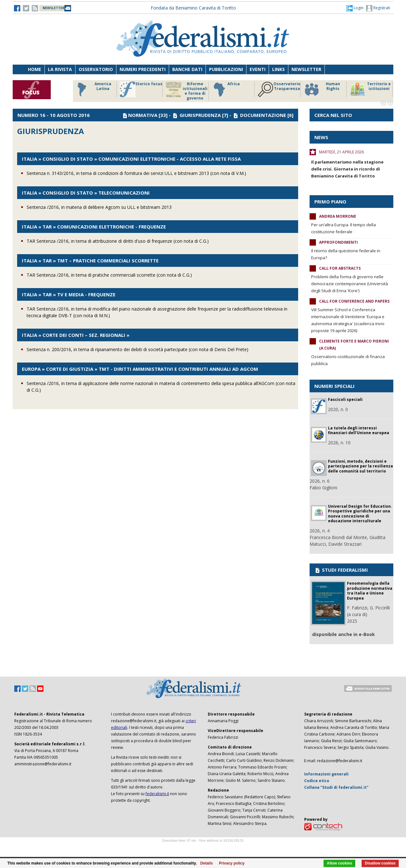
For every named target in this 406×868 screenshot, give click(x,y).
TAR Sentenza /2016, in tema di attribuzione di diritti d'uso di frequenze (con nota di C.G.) (118, 241)
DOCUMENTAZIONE (263, 115)
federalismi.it (157, 794)
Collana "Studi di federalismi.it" (336, 787)
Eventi (258, 69)
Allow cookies (339, 863)
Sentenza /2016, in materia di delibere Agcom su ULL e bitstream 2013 (99, 207)
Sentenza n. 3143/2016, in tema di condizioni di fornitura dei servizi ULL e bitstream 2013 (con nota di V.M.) (136, 173)
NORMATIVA (143, 115)
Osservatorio (96, 69)
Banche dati (187, 69)
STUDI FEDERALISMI (341, 570)
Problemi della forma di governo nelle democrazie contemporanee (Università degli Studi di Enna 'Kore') (350, 284)
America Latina (92, 89)
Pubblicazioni (226, 69)
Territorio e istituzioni (370, 89)
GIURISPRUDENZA (200, 115)
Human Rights (322, 89)
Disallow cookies (380, 863)
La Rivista (60, 69)
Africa (226, 89)
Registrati (378, 8)
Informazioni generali (326, 774)
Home (35, 69)
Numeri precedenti (143, 69)
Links (278, 69)
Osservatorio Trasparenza (279, 89)
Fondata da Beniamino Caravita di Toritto (193, 8)
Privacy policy (232, 863)
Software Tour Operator (203, 848)
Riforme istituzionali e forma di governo (187, 91)
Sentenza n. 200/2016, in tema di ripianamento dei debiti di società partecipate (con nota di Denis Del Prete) (138, 349)
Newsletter (306, 69)
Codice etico (317, 781)
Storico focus (141, 89)
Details (207, 863)
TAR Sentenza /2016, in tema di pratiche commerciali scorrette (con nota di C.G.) (109, 275)
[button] (355, 8)
